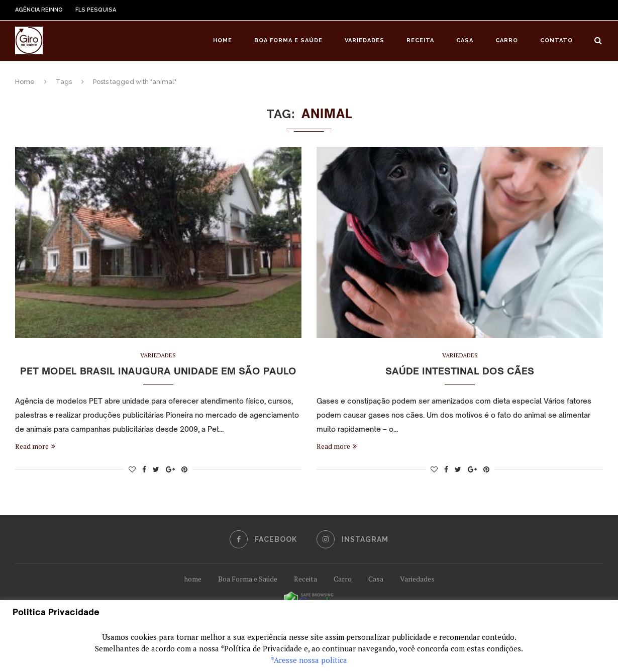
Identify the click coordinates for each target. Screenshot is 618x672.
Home (223, 40)
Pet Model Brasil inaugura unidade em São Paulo (158, 371)
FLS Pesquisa (96, 10)
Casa (465, 40)
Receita (420, 40)
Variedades (365, 40)
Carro (507, 40)
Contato (556, 40)
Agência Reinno (39, 10)
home (193, 579)
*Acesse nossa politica (309, 660)
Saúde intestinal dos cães (460, 371)
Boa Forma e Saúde (288, 40)
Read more (35, 446)
